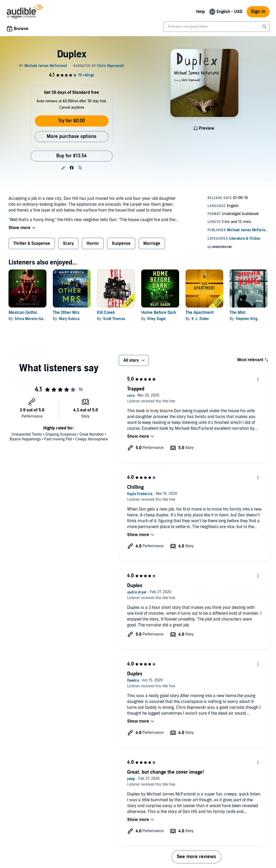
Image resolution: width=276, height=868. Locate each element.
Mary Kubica (69, 319)
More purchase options (72, 136)
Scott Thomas (114, 319)
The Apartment (200, 313)
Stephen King (247, 319)
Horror (93, 243)
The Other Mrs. (67, 313)
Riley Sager (157, 319)
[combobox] (217, 27)
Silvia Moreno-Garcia (32, 319)
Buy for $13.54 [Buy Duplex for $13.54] (72, 156)
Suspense (121, 243)
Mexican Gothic (23, 313)
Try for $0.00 (72, 121)
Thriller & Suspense (32, 243)
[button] (63, 168)
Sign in (258, 12)
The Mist (238, 313)
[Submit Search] (265, 27)
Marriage (152, 243)
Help (200, 12)
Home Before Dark (159, 313)
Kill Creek (106, 313)
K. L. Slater (200, 319)
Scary (68, 243)
